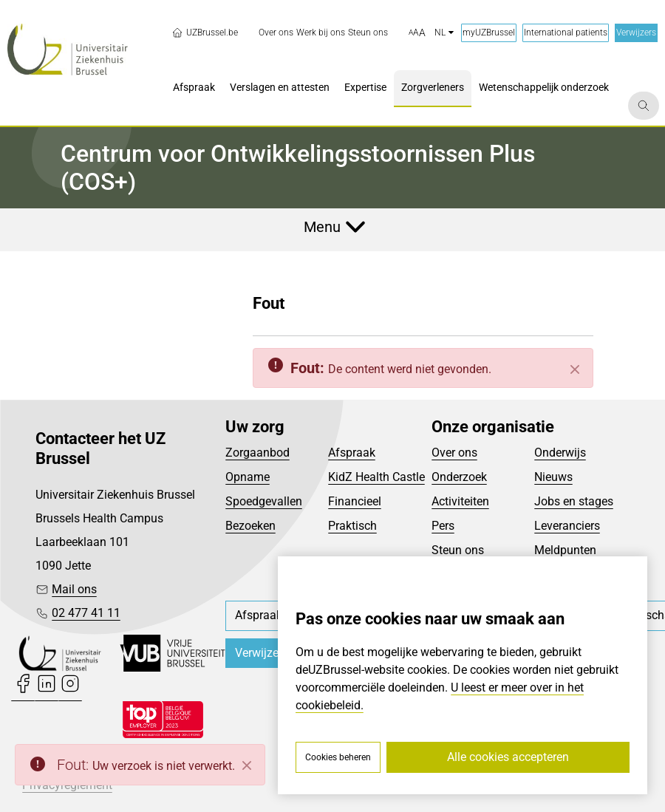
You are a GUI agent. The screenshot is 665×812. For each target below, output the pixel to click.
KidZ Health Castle (376, 477)
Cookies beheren (338, 757)
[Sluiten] (575, 369)
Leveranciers (567, 526)
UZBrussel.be (205, 33)
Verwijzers (636, 33)
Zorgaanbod (258, 453)
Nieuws (553, 477)
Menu (322, 227)
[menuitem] (276, 33)
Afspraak (352, 453)
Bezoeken (250, 526)
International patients (566, 33)
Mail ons (74, 589)
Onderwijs (560, 453)
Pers (443, 526)
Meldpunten (565, 550)
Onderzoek (459, 477)
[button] (417, 33)
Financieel (355, 501)
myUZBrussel (489, 33)
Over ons (454, 453)
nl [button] (444, 33)
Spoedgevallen (264, 501)
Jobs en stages (574, 501)
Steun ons (458, 550)
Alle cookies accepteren (508, 757)
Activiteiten (460, 501)
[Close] (247, 765)
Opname (248, 477)
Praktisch (352, 526)
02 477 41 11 (86, 613)
